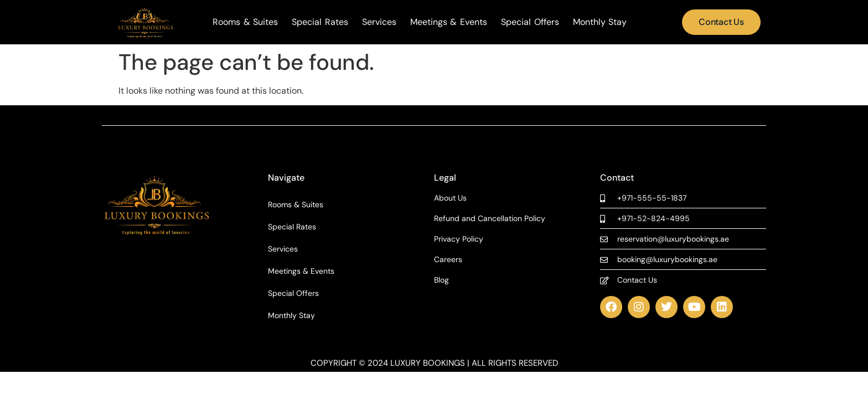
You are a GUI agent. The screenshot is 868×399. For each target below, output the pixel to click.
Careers (448, 260)
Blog (441, 280)
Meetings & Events (449, 22)
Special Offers (530, 22)
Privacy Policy (459, 239)
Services (379, 22)
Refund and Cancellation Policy (490, 219)
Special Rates (320, 22)
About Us (450, 198)
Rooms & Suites (245, 22)
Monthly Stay (600, 22)
